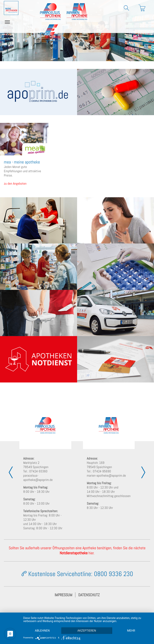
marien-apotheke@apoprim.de (106, 475)
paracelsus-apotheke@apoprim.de (38, 478)
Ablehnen (42, 631)
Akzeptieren (87, 631)
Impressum (63, 595)
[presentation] (11, 472)
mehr (131, 631)
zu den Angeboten (15, 183)
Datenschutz (89, 595)
